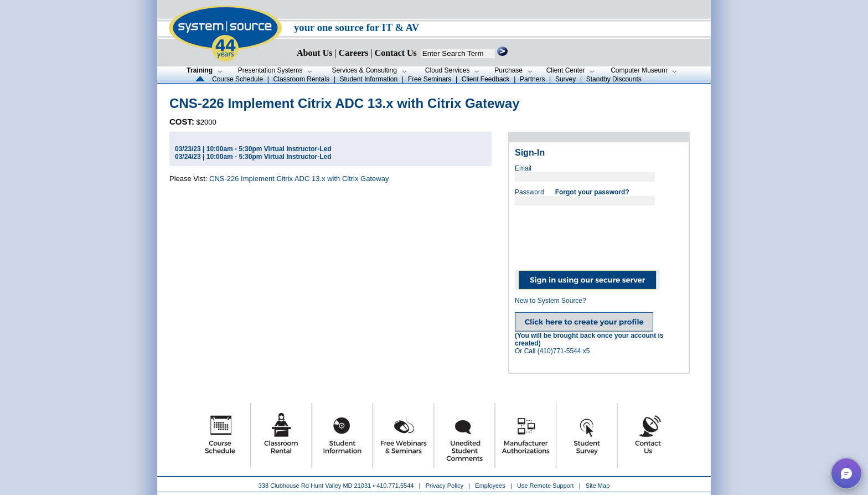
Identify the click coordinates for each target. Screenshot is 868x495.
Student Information (368, 79)
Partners (532, 79)
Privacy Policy (446, 486)
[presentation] (599, 234)
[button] (846, 473)
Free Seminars (430, 79)
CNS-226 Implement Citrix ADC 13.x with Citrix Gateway (299, 179)
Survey (565, 79)
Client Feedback (486, 79)
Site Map (598, 486)
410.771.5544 (395, 486)
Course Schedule (237, 79)
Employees (490, 486)
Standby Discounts (614, 79)
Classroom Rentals (301, 79)
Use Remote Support (546, 486)
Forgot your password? (592, 192)
